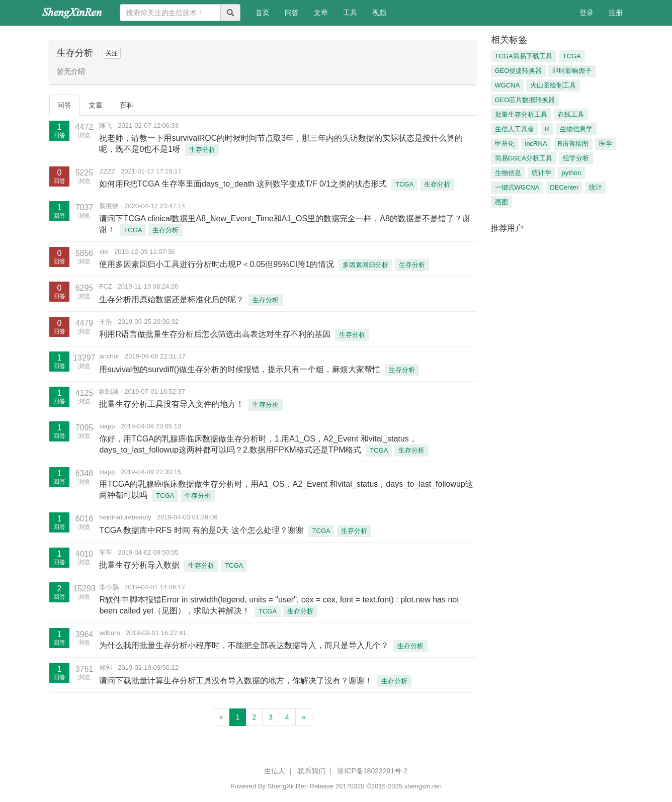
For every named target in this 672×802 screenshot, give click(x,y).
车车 (106, 552)
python (572, 173)
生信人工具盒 (515, 129)
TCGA (404, 184)
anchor (109, 356)
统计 (596, 187)
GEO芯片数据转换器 (525, 100)
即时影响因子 (572, 71)
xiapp (107, 426)
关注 (112, 53)
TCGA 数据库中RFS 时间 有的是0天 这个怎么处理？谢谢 (201, 530)
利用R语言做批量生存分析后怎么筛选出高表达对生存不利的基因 (215, 334)
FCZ (105, 286)
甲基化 (505, 144)
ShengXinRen (288, 786)
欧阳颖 (109, 391)
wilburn (109, 633)
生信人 (275, 771)
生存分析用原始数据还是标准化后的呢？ (172, 299)
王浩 (106, 322)
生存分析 (202, 150)
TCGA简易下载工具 (524, 56)
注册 (616, 13)
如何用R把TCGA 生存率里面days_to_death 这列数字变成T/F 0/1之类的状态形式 (243, 184)
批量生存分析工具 (521, 114)
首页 (266, 12)
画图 (501, 202)
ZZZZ (107, 171)
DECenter (564, 187)
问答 (292, 13)
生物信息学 (576, 129)
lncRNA (536, 144)
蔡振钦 (109, 206)
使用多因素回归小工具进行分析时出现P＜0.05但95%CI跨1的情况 (217, 264)
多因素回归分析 (365, 265)
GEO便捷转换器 (519, 71)
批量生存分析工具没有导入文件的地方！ (172, 404)
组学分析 (576, 158)
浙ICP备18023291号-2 (372, 771)
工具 (350, 13)
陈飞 (106, 125)
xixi (104, 252)
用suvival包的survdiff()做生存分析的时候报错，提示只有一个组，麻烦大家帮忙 (240, 369)
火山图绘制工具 (553, 85)
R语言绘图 (573, 144)
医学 (606, 144)
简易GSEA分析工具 (524, 158)
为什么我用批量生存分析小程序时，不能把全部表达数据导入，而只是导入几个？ (244, 645)
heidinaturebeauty (125, 517)
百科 (127, 105)
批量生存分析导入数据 (139, 565)
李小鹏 (109, 587)
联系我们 (311, 771)
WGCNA (508, 85)
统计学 (541, 173)
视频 (379, 13)
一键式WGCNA (517, 187)
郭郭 (106, 667)
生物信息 (508, 173)
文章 (321, 13)
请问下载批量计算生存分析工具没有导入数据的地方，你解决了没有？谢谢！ (236, 681)
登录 (586, 13)
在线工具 (571, 114)
